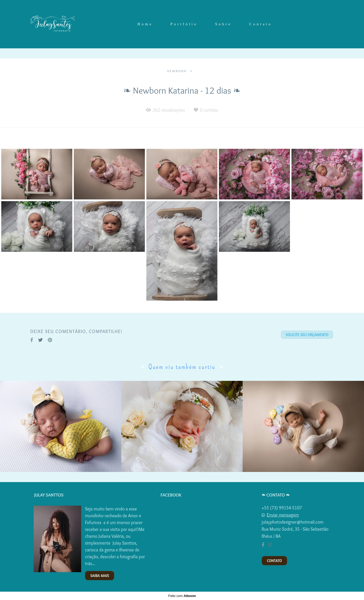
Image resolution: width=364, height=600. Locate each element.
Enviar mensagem (283, 515)
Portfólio (184, 24)
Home (145, 24)
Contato (261, 24)
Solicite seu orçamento (307, 335)
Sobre (223, 24)
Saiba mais (100, 576)
